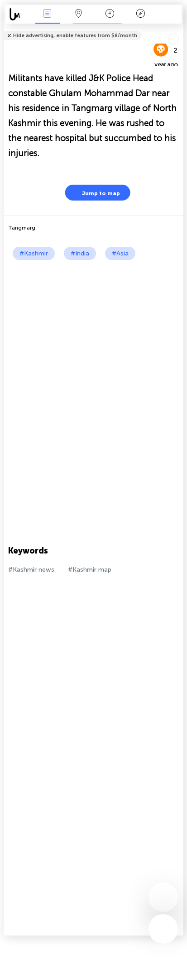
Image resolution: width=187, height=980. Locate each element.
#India (80, 253)
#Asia (120, 253)
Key (141, 14)
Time (110, 14)
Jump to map (95, 193)
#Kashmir (34, 253)
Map (78, 14)
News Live (48, 14)
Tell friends (180, 30)
